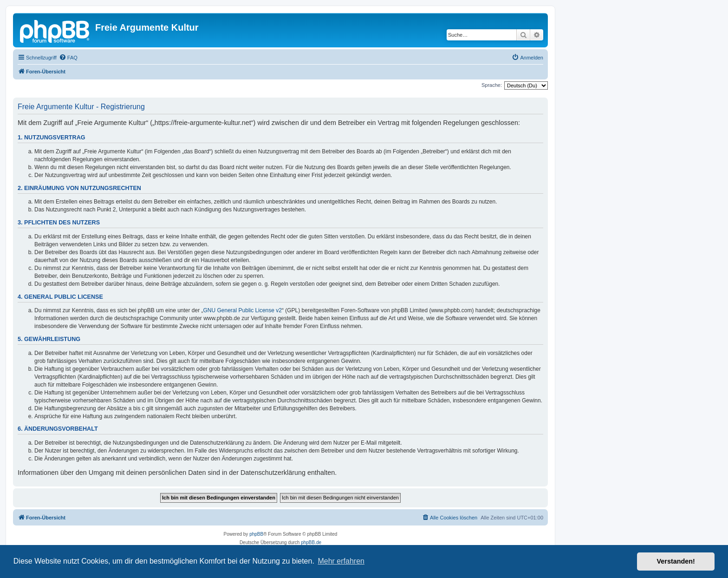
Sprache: (492, 85)
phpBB (256, 534)
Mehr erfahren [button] (341, 561)
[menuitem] (68, 58)
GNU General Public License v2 (243, 310)
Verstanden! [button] (676, 561)
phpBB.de (311, 542)
